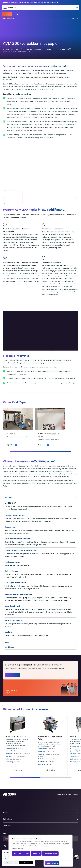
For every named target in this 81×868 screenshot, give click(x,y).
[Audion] (9, 795)
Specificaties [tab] (40, 647)
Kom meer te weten (17, 848)
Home (5, 806)
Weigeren (36, 853)
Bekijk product (18, 770)
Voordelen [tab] (40, 497)
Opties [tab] (40, 642)
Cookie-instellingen (51, 853)
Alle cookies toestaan (21, 853)
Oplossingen (8, 819)
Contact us (7, 826)
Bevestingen (7, 14)
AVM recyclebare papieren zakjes (49, 435)
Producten (7, 813)
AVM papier (10, 434)
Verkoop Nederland (52, 863)
